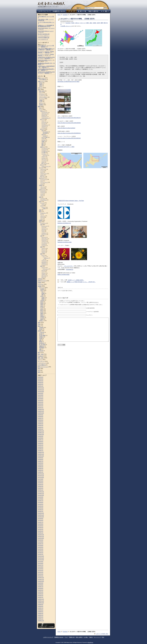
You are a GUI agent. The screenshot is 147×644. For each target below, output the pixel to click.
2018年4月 (41, 467)
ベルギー (43, 274)
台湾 (42, 143)
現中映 (41, 329)
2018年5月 (41, 465)
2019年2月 (41, 449)
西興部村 (42, 316)
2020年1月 (41, 429)
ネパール (43, 124)
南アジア (42, 119)
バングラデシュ (45, 125)
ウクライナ (44, 261)
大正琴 (41, 102)
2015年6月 (41, 481)
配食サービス (41, 78)
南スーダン (43, 177)
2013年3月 (41, 529)
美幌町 (42, 313)
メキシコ (42, 188)
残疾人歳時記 (79, 637)
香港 (42, 146)
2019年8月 (41, 438)
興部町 (42, 315)
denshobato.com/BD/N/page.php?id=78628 (68, 82)
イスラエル (43, 199)
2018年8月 (41, 459)
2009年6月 (41, 610)
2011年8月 (41, 563)
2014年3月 (41, 508)
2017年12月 (41, 474)
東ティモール (44, 163)
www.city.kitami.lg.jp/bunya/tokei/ (66, 128)
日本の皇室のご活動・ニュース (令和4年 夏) (46, 20)
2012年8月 (41, 542)
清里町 (42, 305)
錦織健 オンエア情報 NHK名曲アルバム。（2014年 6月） (81, 282)
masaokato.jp (70, 269)
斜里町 (42, 302)
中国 (42, 135)
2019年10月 (41, 434)
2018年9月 (41, 458)
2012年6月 (41, 545)
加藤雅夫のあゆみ (59, 637)
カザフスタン (44, 114)
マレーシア (44, 159)
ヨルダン (42, 175)
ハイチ (42, 194)
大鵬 (40, 340)
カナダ (42, 206)
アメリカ (42, 203)
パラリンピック (42, 363)
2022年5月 (41, 379)
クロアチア (44, 262)
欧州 (40, 222)
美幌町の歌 (72, 637)
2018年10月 (41, 456)
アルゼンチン (43, 213)
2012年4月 (41, 549)
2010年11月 (41, 579)
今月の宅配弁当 (43, 80)
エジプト (42, 171)
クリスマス (42, 94)
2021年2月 (41, 406)
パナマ (42, 196)
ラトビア (43, 244)
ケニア (42, 172)
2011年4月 (41, 570)
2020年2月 (41, 427)
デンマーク (44, 240)
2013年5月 (41, 526)
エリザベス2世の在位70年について (46, 23)
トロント (43, 207)
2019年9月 (41, 436)
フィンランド (44, 243)
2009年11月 (41, 601)
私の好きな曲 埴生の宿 (44, 34)
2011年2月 (41, 574)
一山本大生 (42, 332)
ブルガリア (44, 263)
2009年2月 (41, 617)
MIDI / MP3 (42, 91)
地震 (39, 322)
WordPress (90, 642)
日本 (42, 131)
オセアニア (42, 178)
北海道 (94, 23)
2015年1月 (41, 490)
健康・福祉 (89, 23)
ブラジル (42, 217)
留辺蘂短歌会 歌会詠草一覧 (45, 63)
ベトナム (43, 158)
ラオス (43, 162)
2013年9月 (41, 519)
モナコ (43, 277)
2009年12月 (41, 599)
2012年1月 (41, 554)
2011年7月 (41, 565)
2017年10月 (41, 477)
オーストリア (44, 226)
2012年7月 (41, 544)
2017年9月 (41, 479)
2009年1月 (41, 619)
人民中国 (44, 136)
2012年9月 (41, 540)
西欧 (41, 266)
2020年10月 (41, 413)
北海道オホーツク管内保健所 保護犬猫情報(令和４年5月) (46, 26)
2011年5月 (41, 569)
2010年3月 (41, 594)
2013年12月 (41, 513)
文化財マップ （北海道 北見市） (76, 280)
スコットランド (46, 269)
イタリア (43, 248)
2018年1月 (41, 472)
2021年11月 (41, 390)
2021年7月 (41, 397)
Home (59, 15)
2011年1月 (41, 576)
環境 (105, 23)
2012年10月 (41, 538)
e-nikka (44, 209)
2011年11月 (41, 558)
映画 (39, 326)
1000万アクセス (42, 281)
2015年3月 (41, 486)
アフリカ (41, 168)
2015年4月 (41, 485)
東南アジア (43, 147)
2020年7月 (41, 418)
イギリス (43, 268)
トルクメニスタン (45, 118)
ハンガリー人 (42, 96)
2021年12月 (41, 388)
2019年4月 (41, 445)
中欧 (41, 225)
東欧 (41, 254)
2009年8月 (41, 606)
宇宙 (39, 324)
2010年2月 (41, 596)
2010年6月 (41, 588)
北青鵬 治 (41, 337)
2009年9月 (41, 605)
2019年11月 (41, 433)
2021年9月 (41, 393)
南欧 (41, 247)
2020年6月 (41, 420)
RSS (103, 637)
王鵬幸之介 (42, 346)
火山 (39, 370)
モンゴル (43, 140)
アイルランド (43, 223)
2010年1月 (41, 597)
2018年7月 (41, 461)
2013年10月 (41, 517)
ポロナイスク (46, 258)
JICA (40, 108)
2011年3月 (41, 572)
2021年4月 (41, 402)
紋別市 (42, 309)
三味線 (41, 100)
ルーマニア (44, 265)
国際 (102, 23)
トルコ (43, 232)
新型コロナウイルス (43, 367)
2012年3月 (41, 551)
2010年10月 (41, 581)
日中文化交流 (45, 132)
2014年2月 (41, 510)
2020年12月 (41, 409)
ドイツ (43, 272)
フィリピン (44, 154)
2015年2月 (41, 488)
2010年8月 (41, 585)
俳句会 (41, 83)
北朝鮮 (43, 141)
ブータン (43, 128)
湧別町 (42, 306)
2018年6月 (41, 463)
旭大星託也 (42, 343)
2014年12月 (41, 492)
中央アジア (43, 111)
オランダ (43, 270)
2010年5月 (41, 590)
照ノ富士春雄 (42, 345)
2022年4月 (41, 381)
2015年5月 (41, 483)
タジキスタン (44, 117)
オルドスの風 (44, 137)
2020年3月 (41, 425)
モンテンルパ (45, 155)
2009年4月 (41, 613)
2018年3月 (41, 468)
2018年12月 (41, 452)
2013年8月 (41, 520)
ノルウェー (44, 241)
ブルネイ (43, 157)
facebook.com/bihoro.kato (65, 242)
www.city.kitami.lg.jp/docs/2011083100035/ (69, 123)
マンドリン (42, 99)
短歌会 (41, 86)
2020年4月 (41, 424)
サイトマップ (97, 637)
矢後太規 (41, 351)
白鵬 (40, 349)
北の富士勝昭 (42, 335)
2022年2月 (41, 384)
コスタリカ (43, 193)
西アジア (42, 165)
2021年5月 (41, 400)
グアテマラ (43, 191)
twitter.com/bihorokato (63, 275)
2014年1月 (41, 511)
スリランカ (44, 122)
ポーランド (44, 234)
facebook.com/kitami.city (64, 223)
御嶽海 (41, 342)
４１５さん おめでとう (44, 36)
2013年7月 (41, 522)
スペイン (43, 251)
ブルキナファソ (44, 174)
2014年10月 (41, 495)
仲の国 (41, 334)
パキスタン (44, 126)
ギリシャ (43, 250)
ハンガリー (44, 233)
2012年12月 (41, 535)
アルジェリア (43, 169)
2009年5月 (41, 612)
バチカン (43, 253)
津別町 (42, 303)
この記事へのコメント (66, 26)
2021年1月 (41, 408)
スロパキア (44, 229)
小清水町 (42, 300)
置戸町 (42, 312)
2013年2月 (41, 531)
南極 (40, 210)
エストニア (44, 237)
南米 (40, 212)
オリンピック (41, 361)
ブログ (66, 637)
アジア (41, 110)
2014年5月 (41, 504)
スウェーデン (44, 239)
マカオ (43, 139)
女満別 (43, 298)
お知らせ (77, 23)
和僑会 (41, 220)
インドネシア (44, 148)
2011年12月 (41, 556)
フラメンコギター (43, 97)
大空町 (42, 296)
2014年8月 (41, 499)
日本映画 (41, 328)
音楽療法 (41, 105)
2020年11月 (41, 411)
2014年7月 (41, 501)
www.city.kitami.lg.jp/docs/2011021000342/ (69, 138)
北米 (40, 202)
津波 (39, 369)
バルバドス (43, 187)
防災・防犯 (41, 354)
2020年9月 (41, 415)
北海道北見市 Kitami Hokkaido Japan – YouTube (71, 201)
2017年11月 (41, 476)
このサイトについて (48, 637)
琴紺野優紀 (42, 348)
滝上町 (42, 308)
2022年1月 (41, 386)
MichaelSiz (47, 58)
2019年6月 (41, 442)
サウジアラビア (44, 200)
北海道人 (41, 321)
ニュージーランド (44, 182)
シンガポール (44, 151)
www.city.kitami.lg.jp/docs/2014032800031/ (69, 133)
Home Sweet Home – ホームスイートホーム (46, 29)
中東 (40, 197)
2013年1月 (41, 533)
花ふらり (41, 103)
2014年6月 (41, 502)
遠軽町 (42, 319)
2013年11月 (41, 515)
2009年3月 (41, 615)
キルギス (43, 115)
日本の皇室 (45, 133)
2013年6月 (41, 524)
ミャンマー (44, 161)
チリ (41, 214)
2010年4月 (41, 592)
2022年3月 (41, 382)
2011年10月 (41, 560)
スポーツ (40, 360)
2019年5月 (41, 443)
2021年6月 (41, 399)
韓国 (42, 144)
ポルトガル (44, 276)
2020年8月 (41, 417)
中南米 (41, 185)
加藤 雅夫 (43, 47)
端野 (42, 295)
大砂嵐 (41, 339)
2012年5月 (41, 547)
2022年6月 (41, 377)
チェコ (43, 230)
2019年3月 (41, 447)
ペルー (42, 219)
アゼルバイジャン (45, 166)
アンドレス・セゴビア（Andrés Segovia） (46, 55)
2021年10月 (41, 391)
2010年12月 (41, 578)
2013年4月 (41, 528)
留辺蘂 (43, 293)
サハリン (44, 257)
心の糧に (86, 637)
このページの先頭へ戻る (102, 634)
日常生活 (40, 279)
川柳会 (41, 84)
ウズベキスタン (45, 112)
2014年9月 (41, 497)
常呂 (42, 292)
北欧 (41, 236)
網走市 (42, 310)
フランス (43, 273)
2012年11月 (41, 536)
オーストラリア (44, 179)
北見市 (98, 23)
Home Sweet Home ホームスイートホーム (46, 32)
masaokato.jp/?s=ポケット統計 (66, 147)
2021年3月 (41, 404)
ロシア (43, 255)
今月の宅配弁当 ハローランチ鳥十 (46, 17)
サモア (42, 181)
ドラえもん (41, 284)
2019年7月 (41, 440)
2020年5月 (41, 422)
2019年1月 (41, 451)
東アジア (42, 129)
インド (43, 121)
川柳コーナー (41, 81)
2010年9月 (41, 583)
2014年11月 (41, 494)
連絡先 (91, 637)
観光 (39, 352)
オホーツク (83, 23)
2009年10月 (41, 603)
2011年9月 (41, 562)
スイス (43, 228)
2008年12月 (41, 621)
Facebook (65, 15)
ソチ (44, 259)
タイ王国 (43, 153)
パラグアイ (43, 216)
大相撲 (40, 331)
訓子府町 (42, 318)
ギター (41, 93)
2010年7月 (41, 587)
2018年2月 (41, 470)
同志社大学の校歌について (45, 60)
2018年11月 (41, 454)
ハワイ (43, 204)
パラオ (42, 184)
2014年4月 (41, 506)
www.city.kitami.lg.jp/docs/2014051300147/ (69, 118)
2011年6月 (41, 567)
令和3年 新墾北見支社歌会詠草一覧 (46, 70)
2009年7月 (41, 608)
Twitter (73, 23)
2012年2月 (41, 553)
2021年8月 (41, 395)
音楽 (39, 90)
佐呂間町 (42, 289)
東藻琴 (43, 299)
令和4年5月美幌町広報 (44, 38)
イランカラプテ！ (69, 266)
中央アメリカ (42, 190)
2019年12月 (41, 431)
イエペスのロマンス (43, 39)
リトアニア (44, 246)
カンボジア (44, 150)
